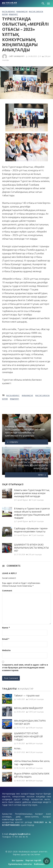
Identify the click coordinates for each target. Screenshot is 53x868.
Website (6, 650)
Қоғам (5, 14)
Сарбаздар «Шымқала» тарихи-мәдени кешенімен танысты (31, 530)
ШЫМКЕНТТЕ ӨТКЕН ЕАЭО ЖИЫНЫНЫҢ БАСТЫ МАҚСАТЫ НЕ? (31, 548)
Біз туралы (18, 860)
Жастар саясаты (36, 11)
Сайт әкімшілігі (17, 56)
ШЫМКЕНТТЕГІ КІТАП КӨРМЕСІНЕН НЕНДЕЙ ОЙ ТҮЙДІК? (28, 737)
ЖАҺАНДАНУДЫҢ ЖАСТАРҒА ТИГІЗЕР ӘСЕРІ (30, 722)
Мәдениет (13, 14)
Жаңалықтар (22, 11)
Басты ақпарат (9, 11)
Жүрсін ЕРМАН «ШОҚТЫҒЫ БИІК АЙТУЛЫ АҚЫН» (32, 775)
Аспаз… (18, 748)
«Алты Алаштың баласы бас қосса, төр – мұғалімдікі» (32, 763)
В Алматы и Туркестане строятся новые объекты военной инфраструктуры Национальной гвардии (32, 513)
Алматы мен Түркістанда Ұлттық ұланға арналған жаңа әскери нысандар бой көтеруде (32, 493)
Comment (7, 591)
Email (6, 639)
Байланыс (39, 864)
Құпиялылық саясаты (20, 864)
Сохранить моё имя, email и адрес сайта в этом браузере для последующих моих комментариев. (25, 668)
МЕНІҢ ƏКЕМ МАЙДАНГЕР (29, 708)
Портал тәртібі (33, 860)
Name (6, 628)
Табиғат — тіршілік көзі (27, 696)
